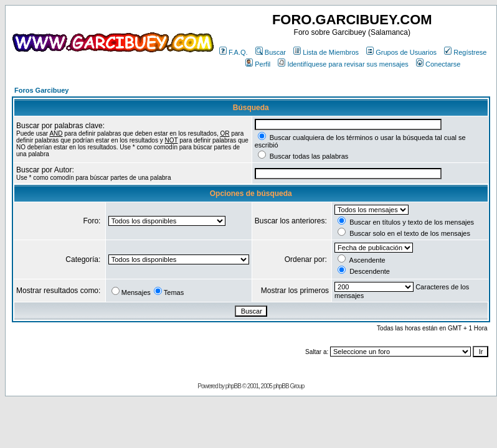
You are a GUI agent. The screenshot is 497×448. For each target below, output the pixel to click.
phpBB (233, 386)
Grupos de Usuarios (401, 52)
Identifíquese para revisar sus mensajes (343, 64)
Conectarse (438, 64)
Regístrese (465, 52)
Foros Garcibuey (41, 90)
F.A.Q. (234, 52)
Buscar (271, 52)
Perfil (258, 64)
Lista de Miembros (326, 52)
